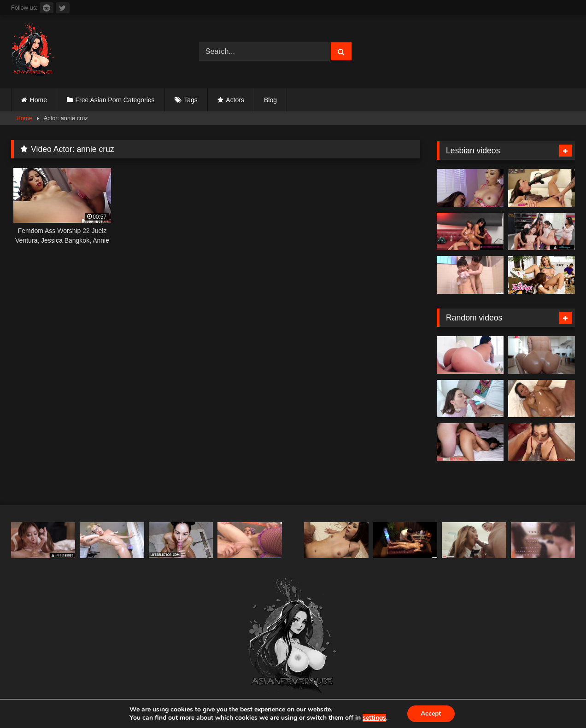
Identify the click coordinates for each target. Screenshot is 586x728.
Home (38, 100)
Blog (270, 100)
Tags (191, 100)
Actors (235, 100)
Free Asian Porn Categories (115, 100)
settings (374, 718)
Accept (431, 713)
